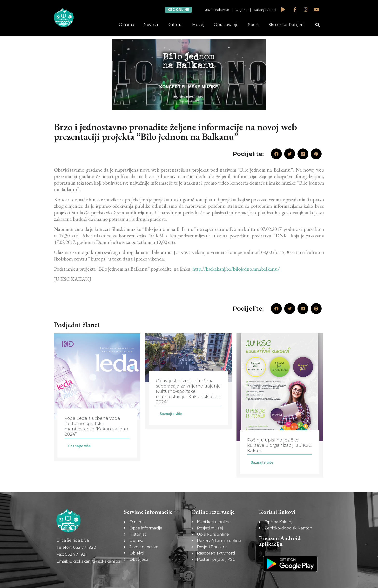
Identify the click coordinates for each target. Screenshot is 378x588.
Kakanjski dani (265, 10)
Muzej (198, 25)
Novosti (151, 25)
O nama (126, 25)
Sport (253, 25)
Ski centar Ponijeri (286, 25)
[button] (318, 25)
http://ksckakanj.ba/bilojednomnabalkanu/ (236, 269)
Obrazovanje (226, 25)
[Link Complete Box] (97, 397)
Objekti (241, 10)
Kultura (175, 25)
